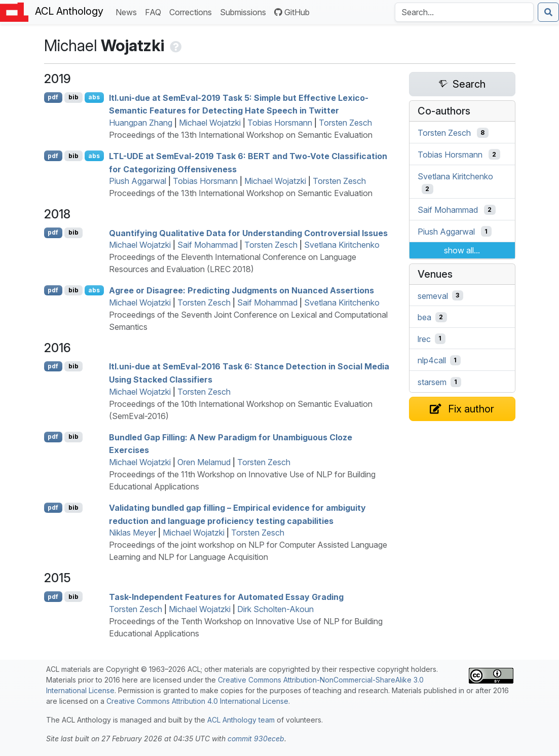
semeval (433, 295)
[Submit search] (548, 12)
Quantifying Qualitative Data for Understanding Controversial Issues (248, 233)
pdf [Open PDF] (53, 97)
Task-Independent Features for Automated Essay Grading (226, 597)
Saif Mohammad (208, 245)
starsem (432, 382)
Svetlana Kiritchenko (342, 245)
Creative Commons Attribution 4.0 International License (197, 701)
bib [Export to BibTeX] (73, 97)
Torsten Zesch (345, 123)
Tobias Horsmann (280, 123)
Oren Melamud (204, 462)
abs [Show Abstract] (94, 97)
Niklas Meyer (133, 533)
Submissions (245, 11)
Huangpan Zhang (141, 123)
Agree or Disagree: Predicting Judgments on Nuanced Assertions (241, 290)
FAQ (155, 11)
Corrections (193, 11)
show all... (462, 250)
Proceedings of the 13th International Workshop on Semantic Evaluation (241, 135)
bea (424, 317)
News (128, 11)
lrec (424, 338)
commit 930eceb (256, 739)
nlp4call (432, 360)
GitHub (292, 12)
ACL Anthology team (241, 720)
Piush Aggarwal (138, 181)
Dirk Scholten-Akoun (275, 609)
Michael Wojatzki (210, 123)
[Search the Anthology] (464, 12)
